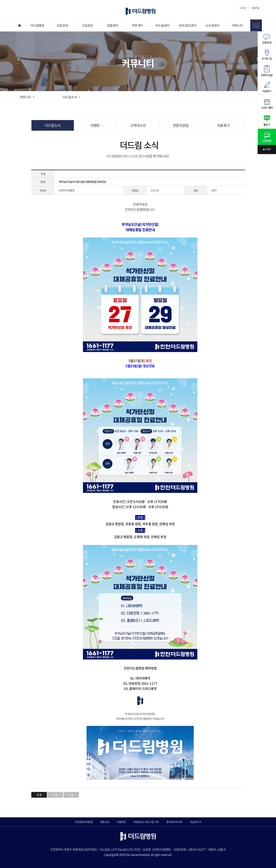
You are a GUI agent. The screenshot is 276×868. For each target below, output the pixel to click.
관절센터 (112, 25)
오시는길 (267, 55)
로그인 (243, 8)
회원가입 (255, 8)
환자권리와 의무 (174, 822)
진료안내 (62, 25)
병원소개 (105, 822)
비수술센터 (162, 25)
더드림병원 (37, 25)
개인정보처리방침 (84, 822)
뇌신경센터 (213, 25)
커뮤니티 (238, 25)
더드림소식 (72, 97)
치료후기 (223, 125)
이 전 (55, 795)
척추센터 (137, 25)
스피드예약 (267, 103)
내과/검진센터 (188, 25)
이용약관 (121, 822)
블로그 (267, 120)
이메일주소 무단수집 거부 (146, 822)
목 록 (39, 795)
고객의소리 (138, 125)
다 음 (71, 795)
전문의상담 (181, 125)
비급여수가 (196, 822)
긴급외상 (87, 25)
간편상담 (267, 137)
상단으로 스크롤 (267, 150)
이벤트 (257, 59)
